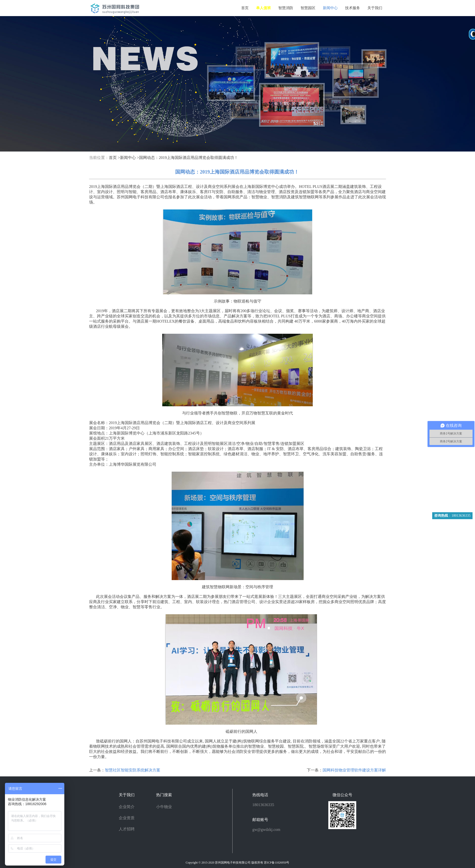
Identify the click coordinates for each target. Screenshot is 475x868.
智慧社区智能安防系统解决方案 (133, 770)
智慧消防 (286, 8)
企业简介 (127, 807)
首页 (245, 8)
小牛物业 (164, 807)
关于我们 (375, 8)
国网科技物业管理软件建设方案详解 (354, 770)
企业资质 (127, 818)
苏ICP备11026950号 (277, 863)
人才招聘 (127, 829)
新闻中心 (330, 8)
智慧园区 (308, 8)
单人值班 (263, 8)
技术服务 (353, 8)
